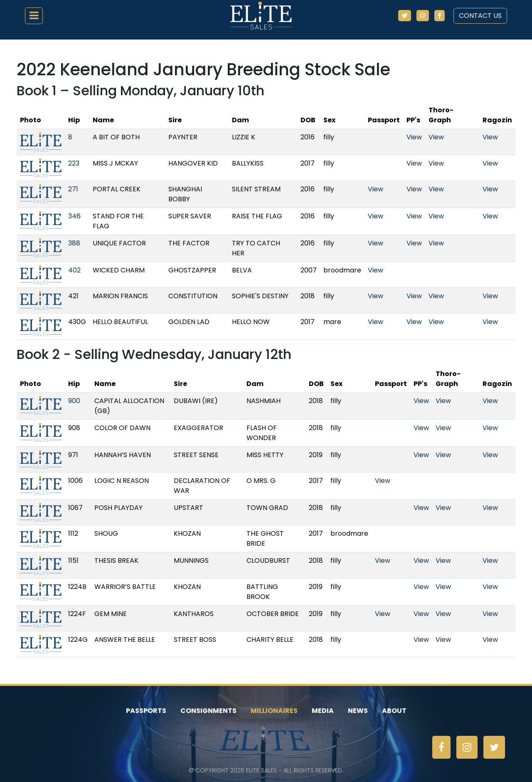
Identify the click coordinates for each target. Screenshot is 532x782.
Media (323, 711)
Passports (146, 711)
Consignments (208, 711)
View (414, 137)
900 (74, 401)
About (394, 711)
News (358, 711)
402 (74, 270)
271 (73, 189)
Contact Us (480, 16)
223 (74, 163)
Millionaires (274, 711)
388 (74, 243)
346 (74, 216)
